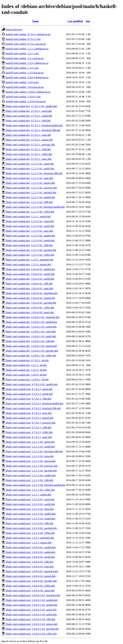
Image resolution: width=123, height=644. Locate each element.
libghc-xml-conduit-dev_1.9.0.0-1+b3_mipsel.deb (31, 346)
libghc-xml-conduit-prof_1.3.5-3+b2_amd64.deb (31, 514)
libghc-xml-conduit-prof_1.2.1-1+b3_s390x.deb (30, 490)
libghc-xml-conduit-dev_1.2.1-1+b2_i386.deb (29, 202)
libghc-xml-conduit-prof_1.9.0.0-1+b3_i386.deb (30, 619)
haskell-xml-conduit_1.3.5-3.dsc (22, 68)
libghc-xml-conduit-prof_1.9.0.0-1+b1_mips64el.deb (33, 595)
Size (88, 21)
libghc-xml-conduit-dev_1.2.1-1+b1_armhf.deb (30, 169)
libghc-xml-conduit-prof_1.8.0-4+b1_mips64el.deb (32, 571)
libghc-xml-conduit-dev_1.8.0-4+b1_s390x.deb (30, 308)
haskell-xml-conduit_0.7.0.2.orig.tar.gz (26, 44)
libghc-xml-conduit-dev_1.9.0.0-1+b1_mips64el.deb (33, 317)
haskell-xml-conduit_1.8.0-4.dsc (22, 82)
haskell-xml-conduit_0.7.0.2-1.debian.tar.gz (28, 34)
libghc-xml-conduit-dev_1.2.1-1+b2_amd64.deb (30, 197)
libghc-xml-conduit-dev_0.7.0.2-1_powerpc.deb (30, 145)
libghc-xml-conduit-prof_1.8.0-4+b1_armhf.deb (30, 557)
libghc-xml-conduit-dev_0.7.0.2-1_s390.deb (28, 149)
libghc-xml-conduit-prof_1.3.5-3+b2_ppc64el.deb (31, 528)
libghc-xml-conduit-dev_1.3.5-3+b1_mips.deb (29, 231)
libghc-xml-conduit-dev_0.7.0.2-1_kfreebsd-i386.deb (33, 130)
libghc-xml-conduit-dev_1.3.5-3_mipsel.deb (28, 264)
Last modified (75, 21)
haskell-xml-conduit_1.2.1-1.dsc (22, 53)
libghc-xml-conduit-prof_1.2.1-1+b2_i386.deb (29, 480)
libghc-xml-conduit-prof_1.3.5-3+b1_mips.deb (30, 509)
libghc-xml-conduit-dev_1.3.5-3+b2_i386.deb (29, 245)
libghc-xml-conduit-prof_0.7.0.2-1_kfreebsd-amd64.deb (34, 404)
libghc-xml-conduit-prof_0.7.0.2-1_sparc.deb (29, 437)
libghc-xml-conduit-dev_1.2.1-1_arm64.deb (28, 217)
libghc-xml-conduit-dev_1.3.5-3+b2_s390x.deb (30, 255)
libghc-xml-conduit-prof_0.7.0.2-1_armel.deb (29, 389)
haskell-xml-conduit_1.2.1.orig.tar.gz (25, 58)
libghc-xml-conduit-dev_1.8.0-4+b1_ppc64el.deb (31, 303)
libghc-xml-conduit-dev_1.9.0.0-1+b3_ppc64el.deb (32, 351)
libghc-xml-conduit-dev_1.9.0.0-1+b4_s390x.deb (31, 356)
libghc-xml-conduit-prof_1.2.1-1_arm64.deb (28, 495)
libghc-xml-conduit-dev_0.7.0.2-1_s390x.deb (29, 154)
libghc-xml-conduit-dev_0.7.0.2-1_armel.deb (29, 111)
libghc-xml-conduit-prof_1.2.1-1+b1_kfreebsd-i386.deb (34, 451)
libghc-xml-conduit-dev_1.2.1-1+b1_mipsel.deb (30, 183)
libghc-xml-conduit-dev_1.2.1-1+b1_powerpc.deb (31, 188)
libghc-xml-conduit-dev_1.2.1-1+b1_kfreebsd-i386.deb (34, 173)
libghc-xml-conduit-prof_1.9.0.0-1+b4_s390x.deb (31, 634)
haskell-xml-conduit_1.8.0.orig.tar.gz (25, 87)
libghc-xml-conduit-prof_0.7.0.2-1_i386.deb (28, 399)
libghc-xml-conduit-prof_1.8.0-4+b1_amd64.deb (31, 547)
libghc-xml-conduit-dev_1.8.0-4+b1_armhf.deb (30, 279)
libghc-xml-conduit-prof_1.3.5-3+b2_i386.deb (29, 523)
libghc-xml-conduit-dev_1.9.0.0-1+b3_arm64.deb (31, 327)
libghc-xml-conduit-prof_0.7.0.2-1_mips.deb (29, 413)
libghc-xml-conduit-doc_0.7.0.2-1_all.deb (27, 360)
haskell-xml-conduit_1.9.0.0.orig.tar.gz (26, 101)
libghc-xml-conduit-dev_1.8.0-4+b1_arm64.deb (30, 274)
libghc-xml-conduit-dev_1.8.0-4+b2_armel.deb (30, 312)
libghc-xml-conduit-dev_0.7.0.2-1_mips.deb (28, 135)
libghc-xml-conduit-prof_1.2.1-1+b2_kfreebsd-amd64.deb (35, 485)
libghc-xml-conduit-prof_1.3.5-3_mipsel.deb (29, 543)
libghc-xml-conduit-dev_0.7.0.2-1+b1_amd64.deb (31, 106)
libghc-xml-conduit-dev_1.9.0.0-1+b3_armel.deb (31, 332)
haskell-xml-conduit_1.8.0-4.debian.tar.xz (27, 77)
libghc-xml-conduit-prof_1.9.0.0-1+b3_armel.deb (31, 610)
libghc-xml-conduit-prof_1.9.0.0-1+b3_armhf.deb (31, 615)
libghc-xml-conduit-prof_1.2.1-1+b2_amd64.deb (31, 475)
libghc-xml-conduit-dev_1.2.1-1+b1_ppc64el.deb (31, 193)
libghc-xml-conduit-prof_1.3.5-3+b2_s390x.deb (30, 533)
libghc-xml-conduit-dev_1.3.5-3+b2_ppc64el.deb (31, 250)
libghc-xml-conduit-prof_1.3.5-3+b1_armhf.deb (30, 504)
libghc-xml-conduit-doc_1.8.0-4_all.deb (26, 375)
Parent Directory (14, 29)
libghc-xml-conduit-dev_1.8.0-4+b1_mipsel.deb (30, 298)
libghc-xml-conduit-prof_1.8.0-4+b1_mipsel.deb (31, 576)
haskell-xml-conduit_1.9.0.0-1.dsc (23, 97)
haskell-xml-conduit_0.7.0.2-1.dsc (23, 39)
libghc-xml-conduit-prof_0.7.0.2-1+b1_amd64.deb (32, 384)
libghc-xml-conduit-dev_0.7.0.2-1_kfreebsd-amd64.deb (34, 125)
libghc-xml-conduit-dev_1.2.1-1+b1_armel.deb (30, 164)
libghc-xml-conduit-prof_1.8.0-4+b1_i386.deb (29, 562)
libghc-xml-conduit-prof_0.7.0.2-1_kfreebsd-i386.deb (33, 408)
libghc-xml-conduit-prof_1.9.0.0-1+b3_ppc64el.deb (32, 629)
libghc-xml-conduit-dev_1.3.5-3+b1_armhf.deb (30, 226)
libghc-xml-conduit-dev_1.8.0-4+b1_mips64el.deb (32, 293)
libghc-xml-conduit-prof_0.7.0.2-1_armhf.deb (29, 394)
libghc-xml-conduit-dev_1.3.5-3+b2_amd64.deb (30, 236)
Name (35, 21)
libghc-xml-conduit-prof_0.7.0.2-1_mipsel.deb (30, 418)
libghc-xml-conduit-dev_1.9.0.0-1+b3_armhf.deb (31, 336)
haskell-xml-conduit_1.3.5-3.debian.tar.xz (27, 63)
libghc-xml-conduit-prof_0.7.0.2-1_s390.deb (29, 427)
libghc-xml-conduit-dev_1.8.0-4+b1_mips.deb (29, 288)
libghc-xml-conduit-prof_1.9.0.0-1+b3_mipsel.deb (32, 624)
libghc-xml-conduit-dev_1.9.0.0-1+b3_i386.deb (30, 341)
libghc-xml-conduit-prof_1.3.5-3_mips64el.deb (30, 538)
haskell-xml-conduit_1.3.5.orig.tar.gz (25, 73)
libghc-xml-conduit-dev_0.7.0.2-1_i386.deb (28, 121)
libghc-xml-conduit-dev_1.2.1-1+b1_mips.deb (29, 178)
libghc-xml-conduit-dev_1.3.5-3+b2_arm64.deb (30, 240)
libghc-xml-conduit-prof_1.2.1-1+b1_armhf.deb (30, 447)
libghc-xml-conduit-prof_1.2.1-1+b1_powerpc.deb (32, 466)
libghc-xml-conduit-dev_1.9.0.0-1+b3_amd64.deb (31, 322)
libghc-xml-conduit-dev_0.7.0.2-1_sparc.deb (29, 159)
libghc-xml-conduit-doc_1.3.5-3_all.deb (26, 370)
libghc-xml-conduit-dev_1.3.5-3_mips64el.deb (30, 260)
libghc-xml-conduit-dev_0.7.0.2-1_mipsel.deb (29, 140)
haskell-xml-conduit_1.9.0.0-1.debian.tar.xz (28, 92)
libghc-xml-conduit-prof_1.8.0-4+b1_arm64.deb (30, 552)
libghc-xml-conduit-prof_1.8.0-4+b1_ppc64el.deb (31, 581)
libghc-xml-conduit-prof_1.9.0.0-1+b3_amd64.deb (32, 600)
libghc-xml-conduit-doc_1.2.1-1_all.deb (26, 365)
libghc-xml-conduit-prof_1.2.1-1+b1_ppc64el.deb (31, 471)
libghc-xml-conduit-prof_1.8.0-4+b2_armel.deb (30, 591)
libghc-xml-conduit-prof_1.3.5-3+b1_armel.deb (30, 499)
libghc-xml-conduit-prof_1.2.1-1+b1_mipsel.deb (31, 461)
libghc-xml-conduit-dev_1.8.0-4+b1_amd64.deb (30, 269)
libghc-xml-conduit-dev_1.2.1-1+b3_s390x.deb (30, 212)
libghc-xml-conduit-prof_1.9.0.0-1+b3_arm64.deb (31, 605)
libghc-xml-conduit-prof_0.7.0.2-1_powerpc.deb (31, 423)
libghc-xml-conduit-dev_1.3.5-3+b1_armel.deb (30, 221)
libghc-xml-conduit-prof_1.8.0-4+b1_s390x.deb (30, 586)
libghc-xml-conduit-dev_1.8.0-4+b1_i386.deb (29, 284)
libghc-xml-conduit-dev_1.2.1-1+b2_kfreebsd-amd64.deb (35, 207)
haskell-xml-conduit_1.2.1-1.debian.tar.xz (27, 49)
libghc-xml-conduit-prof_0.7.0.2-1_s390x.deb (29, 432)
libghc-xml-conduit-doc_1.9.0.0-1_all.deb (27, 380)
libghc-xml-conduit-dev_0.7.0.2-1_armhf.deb (29, 116)
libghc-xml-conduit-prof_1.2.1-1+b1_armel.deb (30, 442)
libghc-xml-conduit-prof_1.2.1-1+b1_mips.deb (30, 456)
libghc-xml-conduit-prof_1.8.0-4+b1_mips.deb (30, 567)
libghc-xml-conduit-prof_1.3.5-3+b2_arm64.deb (30, 519)
